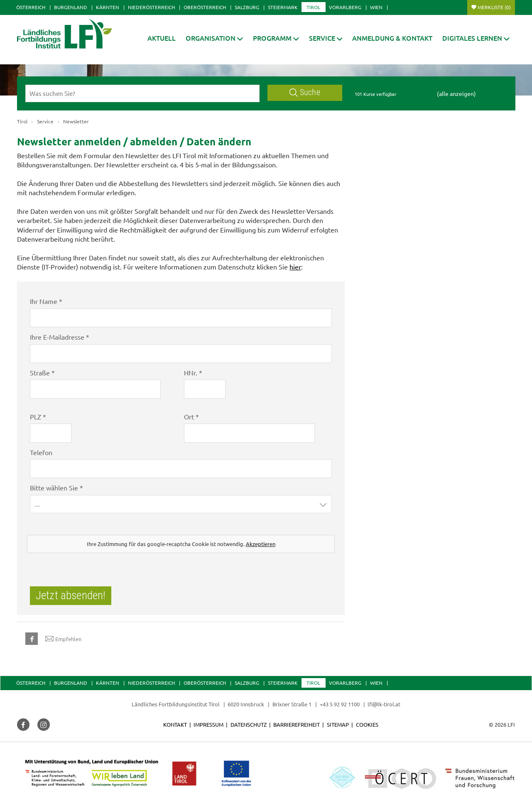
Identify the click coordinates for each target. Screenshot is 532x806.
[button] (276, 38)
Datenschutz (249, 724)
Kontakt (175, 724)
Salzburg (247, 7)
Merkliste (494, 7)
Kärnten (108, 7)
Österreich (31, 7)
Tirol (313, 7)
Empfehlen (63, 639)
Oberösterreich (205, 7)
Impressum (208, 724)
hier (295, 267)
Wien (376, 7)
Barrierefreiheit (297, 724)
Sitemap (338, 724)
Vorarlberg (345, 7)
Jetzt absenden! (71, 595)
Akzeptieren (261, 544)
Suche (305, 92)
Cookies (367, 724)
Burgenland (71, 7)
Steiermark (283, 7)
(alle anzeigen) (456, 93)
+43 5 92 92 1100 (340, 704)
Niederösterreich (151, 7)
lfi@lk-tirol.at (384, 704)
